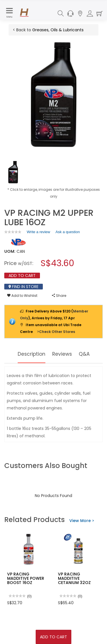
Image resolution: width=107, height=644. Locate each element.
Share (59, 296)
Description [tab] (31, 354)
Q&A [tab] (85, 354)
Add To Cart (53, 637)
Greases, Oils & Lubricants (58, 30)
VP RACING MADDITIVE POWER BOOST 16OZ (26, 578)
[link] (13, 232)
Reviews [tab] (62, 354)
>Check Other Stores (56, 332)
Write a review (39, 233)
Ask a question (67, 232)
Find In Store (24, 287)
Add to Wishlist (22, 296)
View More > (82, 521)
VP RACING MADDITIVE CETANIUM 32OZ (74, 578)
